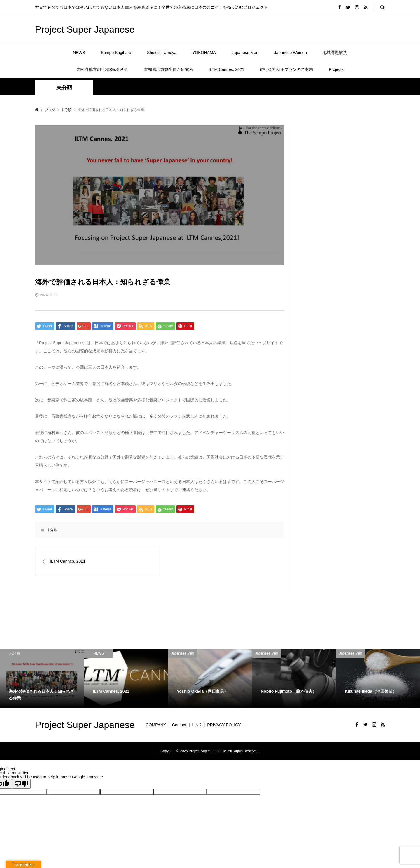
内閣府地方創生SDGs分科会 (102, 69)
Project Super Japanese (85, 29)
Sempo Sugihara (116, 52)
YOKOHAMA (204, 52)
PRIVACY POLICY (224, 725)
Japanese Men (245, 52)
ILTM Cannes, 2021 (226, 69)
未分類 (64, 88)
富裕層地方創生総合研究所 (169, 69)
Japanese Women (291, 52)
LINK (197, 725)
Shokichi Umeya (162, 52)
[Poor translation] (21, 784)
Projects (336, 69)
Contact (179, 725)
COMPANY (156, 725)
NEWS (79, 52)
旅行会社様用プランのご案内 (286, 69)
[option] (42, 678)
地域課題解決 (335, 52)
